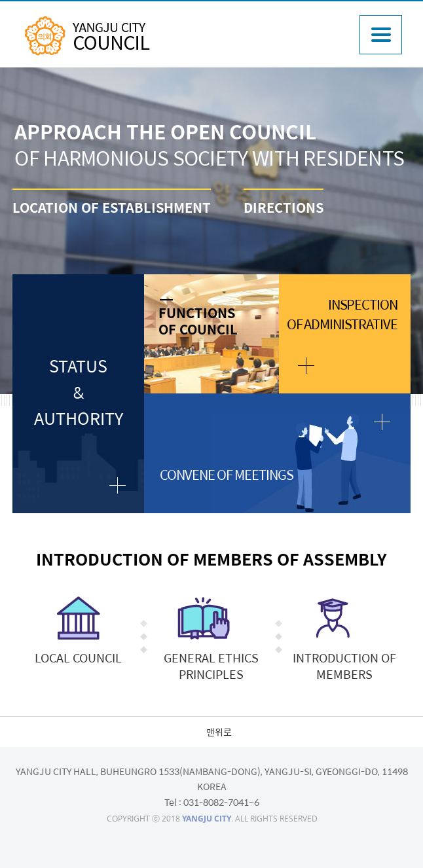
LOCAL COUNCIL (78, 658)
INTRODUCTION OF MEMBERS (344, 666)
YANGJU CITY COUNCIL (87, 36)
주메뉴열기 (381, 35)
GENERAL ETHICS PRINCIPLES (211, 666)
